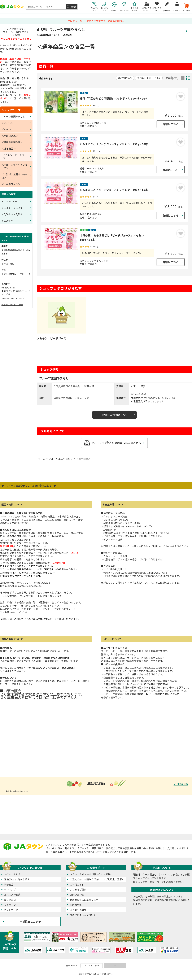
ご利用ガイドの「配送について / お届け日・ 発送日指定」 (45, 668)
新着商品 (9, 884)
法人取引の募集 (78, 910)
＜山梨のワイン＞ (11, 184)
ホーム (42, 459)
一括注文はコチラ (30, 922)
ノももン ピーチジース (51, 338)
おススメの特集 (12, 894)
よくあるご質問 (78, 889)
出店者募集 (76, 905)
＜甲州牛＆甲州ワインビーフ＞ (14, 166)
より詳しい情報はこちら (114, 415)
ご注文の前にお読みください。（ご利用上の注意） (97, 879)
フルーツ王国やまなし (61, 459)
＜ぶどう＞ (7, 123)
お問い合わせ (77, 894)
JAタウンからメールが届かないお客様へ (91, 874)
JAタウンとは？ (12, 874)
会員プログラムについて (83, 915)
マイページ (10, 905)
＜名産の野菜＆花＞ (12, 142)
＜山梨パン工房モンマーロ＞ (15, 176)
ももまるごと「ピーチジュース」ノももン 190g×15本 (114, 190)
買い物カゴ (10, 900)
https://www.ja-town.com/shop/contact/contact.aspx (26, 584)
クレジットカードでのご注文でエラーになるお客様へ (96, 21)
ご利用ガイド (77, 884)
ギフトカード (11, 910)
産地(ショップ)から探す (17, 879)
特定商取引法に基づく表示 (12, 304)
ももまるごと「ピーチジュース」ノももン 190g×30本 (114, 144)
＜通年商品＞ (83, 459)
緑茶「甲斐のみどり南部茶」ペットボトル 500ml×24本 (114, 98)
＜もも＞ (6, 129)
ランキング (10, 889)
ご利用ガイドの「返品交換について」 (34, 619)
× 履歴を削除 (181, 784)
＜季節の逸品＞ (10, 136)
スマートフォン (92, 966)
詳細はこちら (171, 124)
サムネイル (183, 78)
